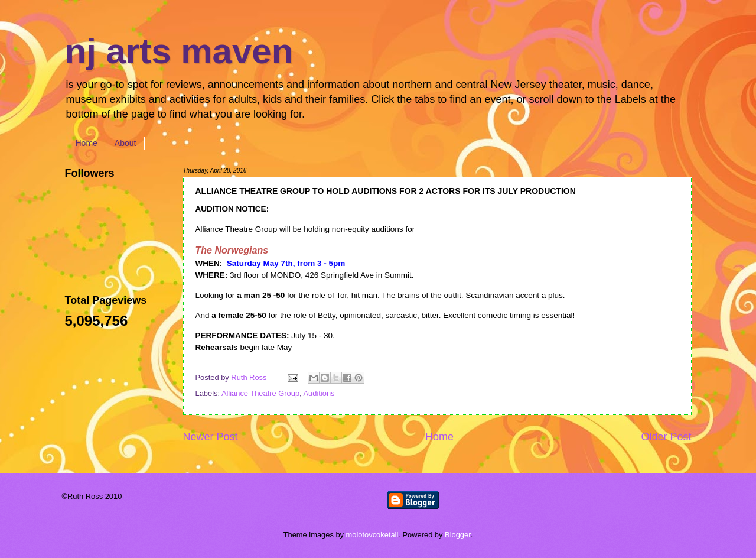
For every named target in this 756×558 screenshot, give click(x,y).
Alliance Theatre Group (260, 393)
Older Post (666, 437)
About (126, 143)
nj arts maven (179, 51)
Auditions (319, 393)
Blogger (458, 535)
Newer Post (211, 437)
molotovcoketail (372, 535)
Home (87, 143)
